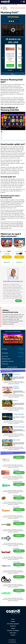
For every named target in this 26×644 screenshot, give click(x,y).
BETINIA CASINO (18, 482)
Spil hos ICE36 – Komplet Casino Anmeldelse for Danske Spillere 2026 (19, 378)
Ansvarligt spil (12, 640)
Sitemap (13, 628)
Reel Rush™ (17, 440)
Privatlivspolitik (13, 642)
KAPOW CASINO (17, 496)
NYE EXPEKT (17, 507)
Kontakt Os (13, 626)
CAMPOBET (16, 521)
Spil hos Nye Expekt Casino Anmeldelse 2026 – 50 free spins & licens (19, 392)
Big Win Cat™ (19, 247)
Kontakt (18, 301)
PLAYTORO (16, 549)
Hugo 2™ (16, 401)
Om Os (13, 619)
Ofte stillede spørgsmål (13, 624)
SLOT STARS (17, 562)
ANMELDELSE (7, 262)
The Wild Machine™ (19, 427)
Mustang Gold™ (7, 247)
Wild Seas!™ (17, 374)
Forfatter (13, 621)
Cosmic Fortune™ (19, 414)
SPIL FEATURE (12, 367)
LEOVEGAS (16, 470)
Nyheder (13, 635)
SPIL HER (10, 65)
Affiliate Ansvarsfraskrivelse (18, 8)
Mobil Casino (13, 633)
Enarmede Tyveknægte (13, 630)
